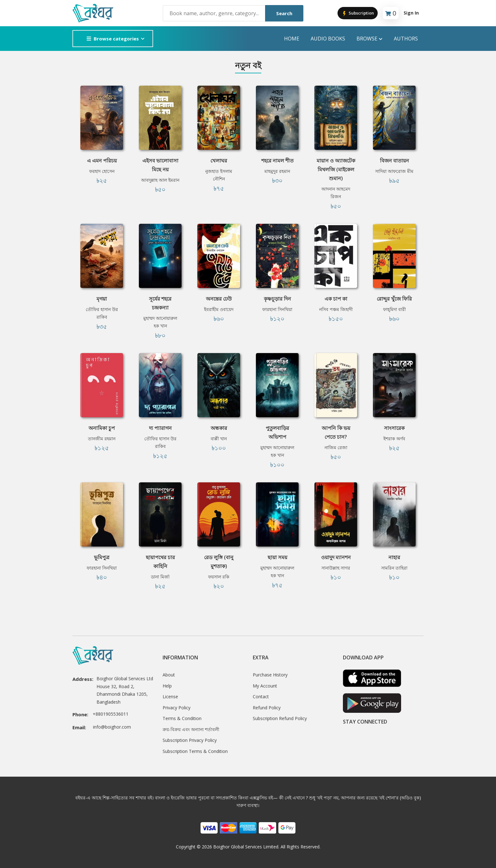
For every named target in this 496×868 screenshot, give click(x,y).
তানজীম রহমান (102, 439)
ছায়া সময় (277, 557)
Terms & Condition (182, 718)
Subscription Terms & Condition (195, 751)
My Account (265, 686)
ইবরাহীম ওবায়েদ (219, 309)
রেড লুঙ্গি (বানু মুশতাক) (219, 562)
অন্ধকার (219, 428)
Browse (369, 39)
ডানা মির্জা (160, 577)
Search (284, 13)
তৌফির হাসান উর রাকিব (102, 313)
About (169, 675)
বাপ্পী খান (219, 439)
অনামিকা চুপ (102, 428)
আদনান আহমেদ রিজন (336, 193)
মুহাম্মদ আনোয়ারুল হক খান (160, 322)
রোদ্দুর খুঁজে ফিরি (394, 299)
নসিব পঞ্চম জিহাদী (336, 309)
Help (167, 686)
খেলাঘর (219, 161)
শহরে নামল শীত (277, 161)
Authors (406, 39)
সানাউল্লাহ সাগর (336, 568)
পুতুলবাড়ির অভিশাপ (277, 432)
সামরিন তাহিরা (394, 568)
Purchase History (270, 675)
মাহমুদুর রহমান (277, 171)
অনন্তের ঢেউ (219, 299)
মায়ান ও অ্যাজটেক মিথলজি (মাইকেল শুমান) (336, 169)
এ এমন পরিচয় (102, 161)
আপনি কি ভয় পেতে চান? (336, 432)
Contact (261, 697)
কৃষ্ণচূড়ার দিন (277, 299)
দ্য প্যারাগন (160, 428)
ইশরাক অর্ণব (394, 439)
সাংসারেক (394, 428)
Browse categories (113, 39)
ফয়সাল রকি (219, 577)
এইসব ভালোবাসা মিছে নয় (160, 165)
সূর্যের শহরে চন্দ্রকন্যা (160, 303)
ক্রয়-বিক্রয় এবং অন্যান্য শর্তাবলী (191, 729)
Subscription (358, 13)
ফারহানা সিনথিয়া (277, 309)
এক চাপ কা (336, 299)
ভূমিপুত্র (102, 557)
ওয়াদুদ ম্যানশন (336, 557)
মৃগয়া (102, 299)
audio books (328, 39)
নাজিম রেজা (336, 447)
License (170, 697)
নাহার (394, 557)
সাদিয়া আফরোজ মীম (394, 171)
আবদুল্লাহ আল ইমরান (160, 180)
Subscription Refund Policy (280, 718)
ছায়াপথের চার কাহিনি (160, 562)
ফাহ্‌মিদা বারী (394, 309)
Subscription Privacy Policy (190, 740)
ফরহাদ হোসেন (102, 171)
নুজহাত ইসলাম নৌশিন (219, 175)
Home (292, 39)
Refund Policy (267, 708)
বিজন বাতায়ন (394, 161)
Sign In (411, 13)
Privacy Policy (177, 708)
